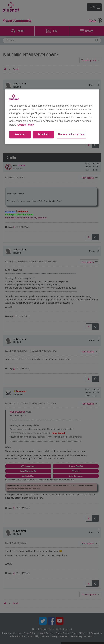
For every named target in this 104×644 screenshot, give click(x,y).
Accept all (20, 135)
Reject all (43, 135)
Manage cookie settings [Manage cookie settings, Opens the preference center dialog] (71, 135)
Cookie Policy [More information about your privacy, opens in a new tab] (26, 125)
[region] (52, 117)
